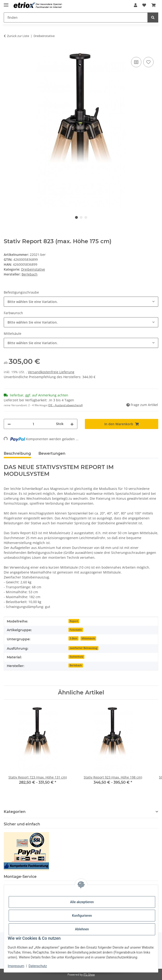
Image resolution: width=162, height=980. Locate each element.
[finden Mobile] (76, 17)
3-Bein (73, 638)
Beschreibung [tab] (17, 453)
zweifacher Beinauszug (83, 648)
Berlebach (76, 665)
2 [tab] (81, 217)
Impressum (16, 966)
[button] (136, 5)
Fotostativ (76, 630)
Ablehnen (82, 929)
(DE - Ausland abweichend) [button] (65, 405)
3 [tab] (86, 217)
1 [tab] (76, 217)
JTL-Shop (89, 974)
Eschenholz (76, 657)
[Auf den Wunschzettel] (148, 62)
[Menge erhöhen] (72, 424)
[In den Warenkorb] (8, 51)
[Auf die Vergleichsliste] (136, 62)
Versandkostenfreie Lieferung (51, 372)
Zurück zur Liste (18, 36)
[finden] (153, 17)
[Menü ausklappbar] (6, 3)
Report (74, 621)
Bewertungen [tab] (52, 453)
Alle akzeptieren (82, 902)
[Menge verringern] (9, 424)
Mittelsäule (88, 638)
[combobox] (81, 302)
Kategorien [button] (15, 812)
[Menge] (33, 424)
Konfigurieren (82, 916)
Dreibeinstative (33, 269)
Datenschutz (38, 966)
